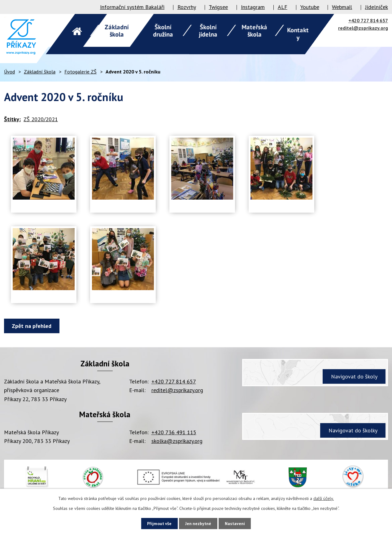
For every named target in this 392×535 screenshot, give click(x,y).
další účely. (324, 498)
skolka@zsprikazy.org (177, 441)
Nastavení (237, 523)
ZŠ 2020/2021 (41, 119)
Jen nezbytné (198, 523)
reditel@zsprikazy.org (363, 28)
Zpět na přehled (33, 326)
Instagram (253, 7)
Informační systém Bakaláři (132, 7)
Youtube (310, 7)
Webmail (342, 7)
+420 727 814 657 (368, 20)
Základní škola (40, 72)
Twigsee (218, 7)
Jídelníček (377, 7)
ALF (283, 7)
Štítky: (12, 119)
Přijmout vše (157, 523)
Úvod (9, 72)
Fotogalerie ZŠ (81, 72)
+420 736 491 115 (174, 432)
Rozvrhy (187, 7)
